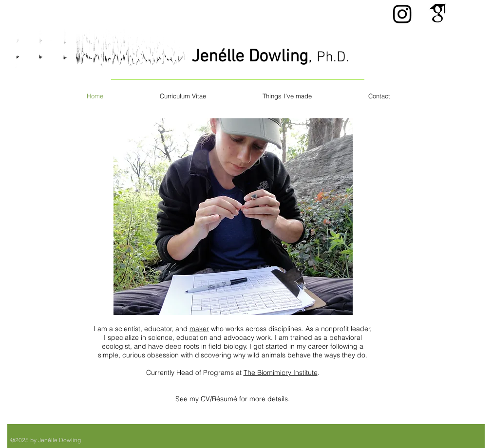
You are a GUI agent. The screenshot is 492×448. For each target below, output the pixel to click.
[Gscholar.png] (437, 14)
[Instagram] (402, 14)
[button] (233, 217)
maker (199, 329)
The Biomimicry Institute (281, 373)
